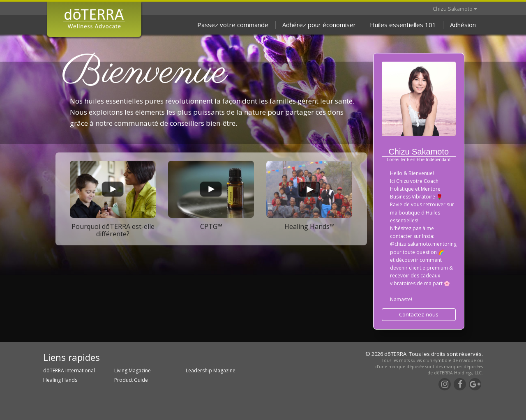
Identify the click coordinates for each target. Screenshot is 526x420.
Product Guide (131, 380)
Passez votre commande (233, 25)
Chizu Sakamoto (455, 9)
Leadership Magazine (211, 370)
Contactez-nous (419, 314)
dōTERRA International (69, 370)
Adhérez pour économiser (319, 25)
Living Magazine (133, 370)
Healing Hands (60, 380)
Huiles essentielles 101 (403, 25)
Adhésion (463, 25)
